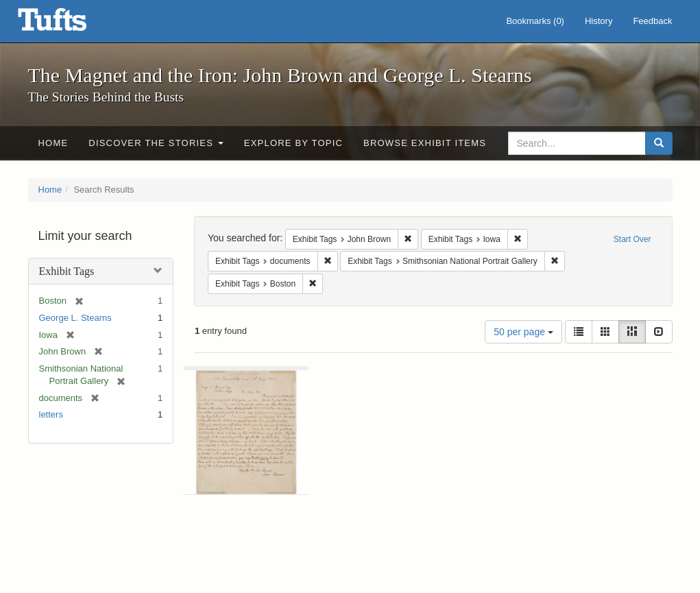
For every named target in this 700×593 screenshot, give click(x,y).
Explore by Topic (293, 143)
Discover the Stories (156, 143)
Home (53, 143)
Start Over (632, 239)
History (599, 21)
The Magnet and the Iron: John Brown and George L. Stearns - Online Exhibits (69, 24)
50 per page (523, 332)
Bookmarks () (535, 21)
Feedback (652, 21)
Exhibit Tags (67, 271)
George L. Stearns (75, 318)
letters (51, 414)
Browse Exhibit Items (425, 143)
